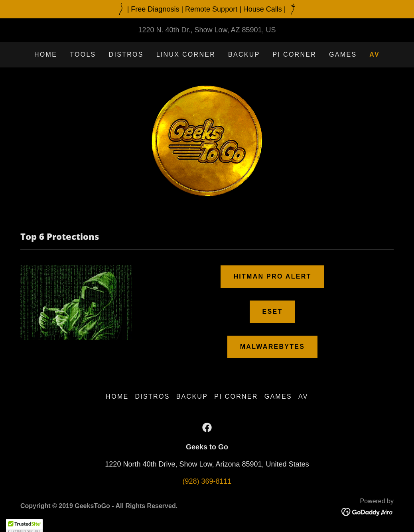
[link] (207, 140)
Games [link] (343, 54)
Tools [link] (83, 54)
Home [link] (46, 54)
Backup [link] (244, 54)
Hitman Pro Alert (272, 276)
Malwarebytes (273, 347)
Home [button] (117, 397)
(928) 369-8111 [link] (207, 481)
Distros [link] (126, 54)
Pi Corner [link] (295, 54)
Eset (273, 311)
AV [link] (375, 54)
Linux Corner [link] (186, 54)
